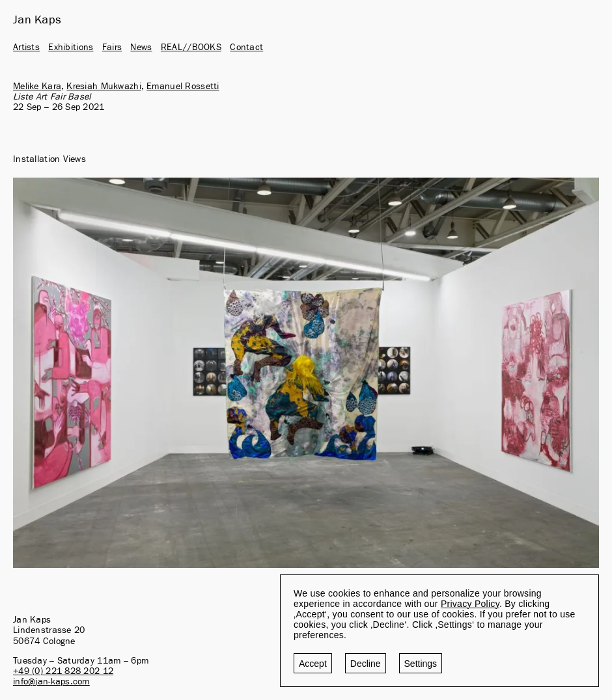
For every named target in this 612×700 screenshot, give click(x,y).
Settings (421, 664)
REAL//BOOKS (191, 47)
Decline (366, 664)
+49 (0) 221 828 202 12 (63, 671)
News (141, 47)
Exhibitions (71, 47)
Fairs (112, 47)
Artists (26, 47)
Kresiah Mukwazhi (104, 87)
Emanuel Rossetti (183, 87)
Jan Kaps (37, 20)
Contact (246, 47)
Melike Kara (37, 87)
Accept (313, 664)
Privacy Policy (470, 604)
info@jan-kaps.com (51, 682)
